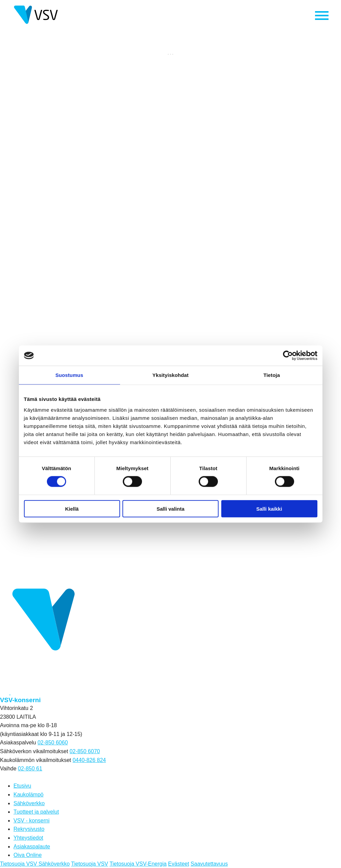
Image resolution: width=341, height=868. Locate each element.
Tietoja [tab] (272, 375)
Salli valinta (170, 508)
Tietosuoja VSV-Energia (138, 864)
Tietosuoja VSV (90, 864)
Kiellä (72, 508)
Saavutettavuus (209, 864)
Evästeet (178, 864)
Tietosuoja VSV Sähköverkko (35, 864)
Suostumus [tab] (69, 375)
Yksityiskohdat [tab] (170, 375)
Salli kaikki (269, 508)
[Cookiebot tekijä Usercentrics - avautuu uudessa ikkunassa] (288, 356)
